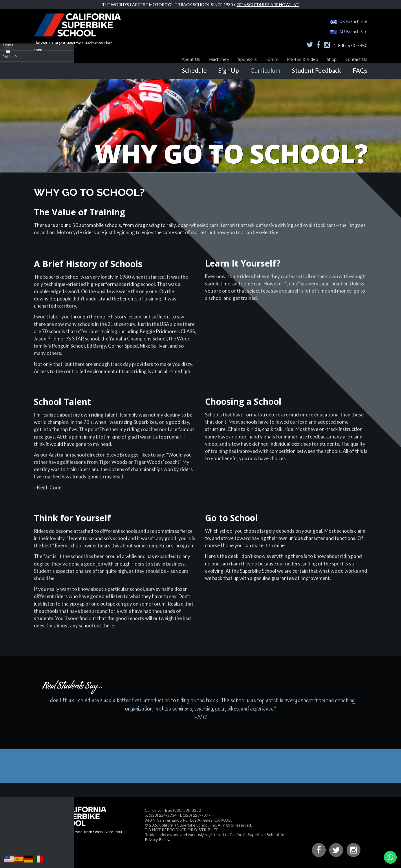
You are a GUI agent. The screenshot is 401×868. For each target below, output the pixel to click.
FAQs (360, 70)
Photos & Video (303, 59)
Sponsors (247, 59)
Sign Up (229, 70)
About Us (191, 59)
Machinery (219, 59)
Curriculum (265, 70)
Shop (332, 59)
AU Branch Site (353, 31)
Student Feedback (316, 70)
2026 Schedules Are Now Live (268, 4)
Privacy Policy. (157, 839)
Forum (272, 59)
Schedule (194, 70)
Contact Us (356, 59)
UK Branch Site (353, 21)
